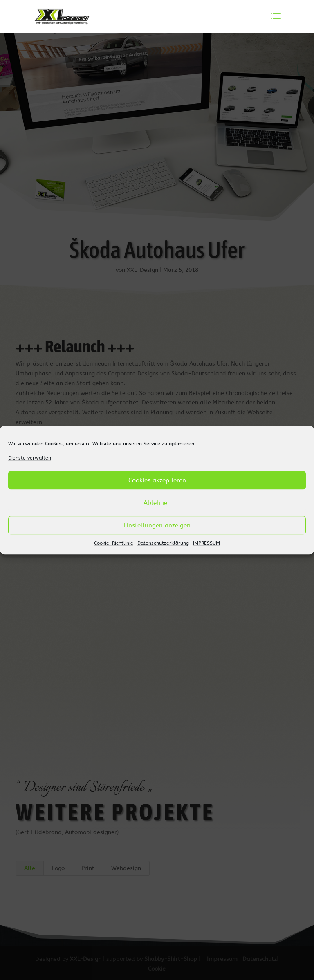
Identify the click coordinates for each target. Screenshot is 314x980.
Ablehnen (157, 503)
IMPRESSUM (206, 543)
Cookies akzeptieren (157, 480)
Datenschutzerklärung (163, 543)
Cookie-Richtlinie (114, 543)
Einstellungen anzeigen (157, 525)
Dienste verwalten (30, 458)
